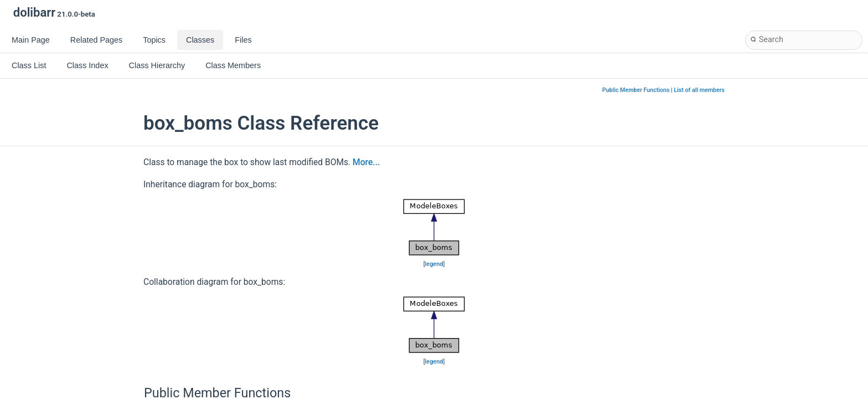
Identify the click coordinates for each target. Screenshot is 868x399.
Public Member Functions (636, 90)
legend (434, 264)
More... (366, 162)
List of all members (699, 90)
